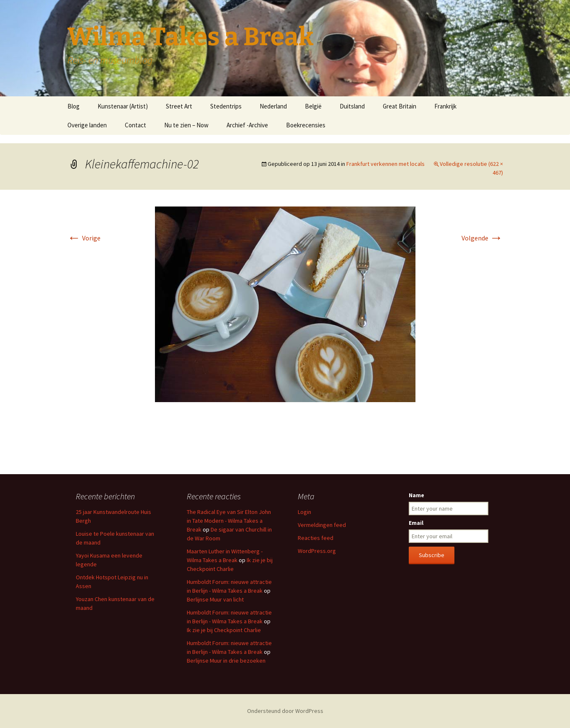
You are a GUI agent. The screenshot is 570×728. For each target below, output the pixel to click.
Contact (135, 125)
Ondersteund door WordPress (285, 711)
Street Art (179, 106)
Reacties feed (316, 538)
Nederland (273, 106)
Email (416, 523)
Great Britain (400, 106)
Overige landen (87, 125)
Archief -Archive (247, 125)
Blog (74, 106)
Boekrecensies (306, 125)
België (313, 106)
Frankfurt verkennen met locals (386, 164)
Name (417, 495)
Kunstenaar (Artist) (123, 106)
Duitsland (352, 106)
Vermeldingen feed (322, 525)
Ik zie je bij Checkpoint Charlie (224, 630)
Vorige (84, 238)
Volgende (482, 238)
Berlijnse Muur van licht (215, 599)
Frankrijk (445, 106)
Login (304, 512)
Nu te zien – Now (186, 125)
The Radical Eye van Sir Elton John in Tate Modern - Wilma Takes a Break (229, 521)
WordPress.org (317, 551)
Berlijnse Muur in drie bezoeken (226, 661)
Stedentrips (226, 106)
